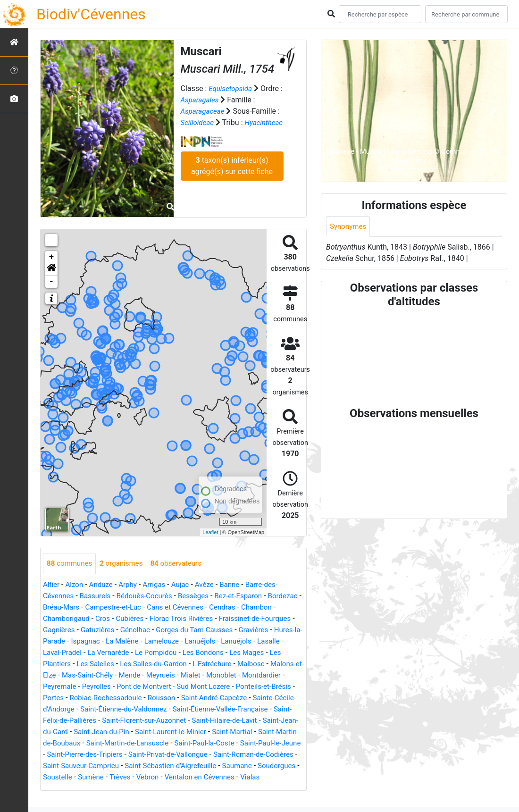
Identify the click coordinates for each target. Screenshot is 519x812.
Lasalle (93, 653)
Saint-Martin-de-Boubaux (215, 743)
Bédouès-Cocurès (150, 596)
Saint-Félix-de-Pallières (188, 721)
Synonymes (349, 227)
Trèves (124, 789)
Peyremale (145, 687)
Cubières (173, 619)
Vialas (261, 789)
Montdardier (101, 687)
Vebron (153, 789)
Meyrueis (241, 675)
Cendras (270, 607)
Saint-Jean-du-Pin (255, 732)
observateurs (183, 564)
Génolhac (188, 630)
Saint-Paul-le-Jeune (219, 755)
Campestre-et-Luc (155, 607)
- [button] (52, 282)
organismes (125, 564)
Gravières (59, 641)
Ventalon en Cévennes (208, 789)
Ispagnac (155, 641)
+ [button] (52, 257)
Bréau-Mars (100, 607)
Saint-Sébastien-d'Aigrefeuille (159, 777)
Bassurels (98, 596)
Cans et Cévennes (220, 607)
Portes (147, 698)
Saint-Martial (146, 743)
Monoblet (59, 687)
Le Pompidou (230, 653)
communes (71, 564)
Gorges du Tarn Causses (250, 630)
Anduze (104, 585)
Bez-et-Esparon (249, 596)
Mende (209, 675)
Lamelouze (235, 641)
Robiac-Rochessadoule (202, 698)
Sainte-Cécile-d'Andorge (139, 709)
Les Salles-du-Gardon (220, 664)
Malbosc (61, 675)
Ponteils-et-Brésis (100, 698)
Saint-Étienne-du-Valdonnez (231, 709)
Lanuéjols (276, 641)
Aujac (187, 585)
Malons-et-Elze (106, 675)
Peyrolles (184, 687)
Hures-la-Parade (107, 641)
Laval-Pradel (131, 653)
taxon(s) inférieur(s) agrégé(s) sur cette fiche (232, 177)
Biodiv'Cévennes (91, 14)
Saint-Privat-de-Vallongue (130, 766)
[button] (51, 269)
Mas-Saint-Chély (164, 675)
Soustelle (59, 789)
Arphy (132, 585)
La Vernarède (180, 653)
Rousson (261, 698)
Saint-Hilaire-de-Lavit (115, 732)
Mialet (273, 675)
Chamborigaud (106, 619)
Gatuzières (148, 630)
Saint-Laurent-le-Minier (81, 743)
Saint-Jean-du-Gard (188, 732)
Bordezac (59, 607)
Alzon (76, 585)
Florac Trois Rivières (227, 619)
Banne (239, 585)
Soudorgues (271, 777)
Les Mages (65, 664)
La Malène (194, 641)
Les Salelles (159, 664)
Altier (52, 585)
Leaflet (210, 532)
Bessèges (202, 596)
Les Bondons (280, 653)
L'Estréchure (282, 664)
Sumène (93, 789)
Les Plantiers (111, 664)
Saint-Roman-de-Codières (221, 766)
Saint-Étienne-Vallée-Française (94, 721)
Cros (145, 619)
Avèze (212, 585)
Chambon (59, 619)
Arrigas (160, 585)
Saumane (229, 777)
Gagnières (108, 630)
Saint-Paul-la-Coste (149, 755)
